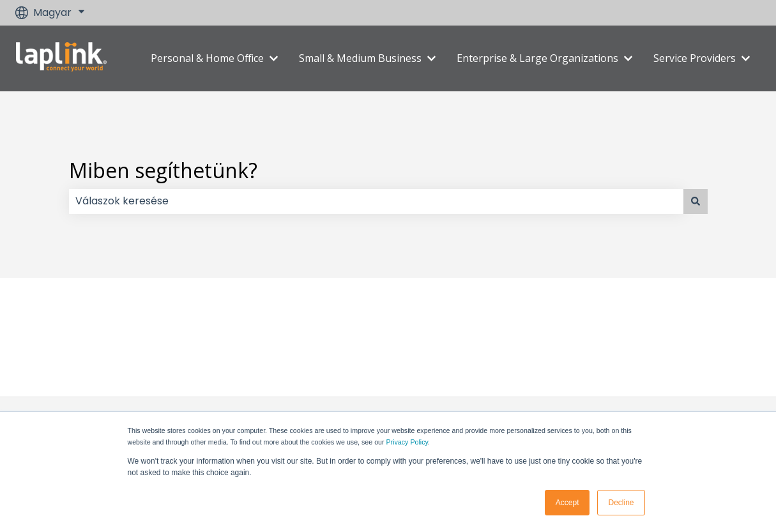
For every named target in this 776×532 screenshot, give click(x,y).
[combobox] (376, 201)
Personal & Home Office (207, 58)
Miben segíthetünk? (163, 170)
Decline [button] (621, 503)
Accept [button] (567, 503)
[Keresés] (696, 201)
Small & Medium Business (360, 58)
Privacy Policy (407, 442)
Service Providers (695, 58)
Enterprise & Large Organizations (537, 58)
